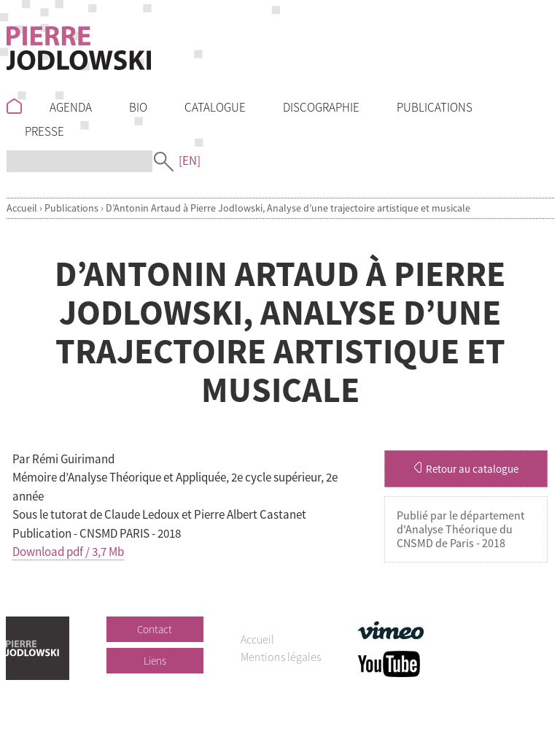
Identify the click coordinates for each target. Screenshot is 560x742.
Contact (155, 629)
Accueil (22, 208)
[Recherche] (79, 161)
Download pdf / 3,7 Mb (68, 552)
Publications (71, 208)
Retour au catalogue (466, 469)
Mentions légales (281, 657)
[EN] (190, 161)
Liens (155, 661)
